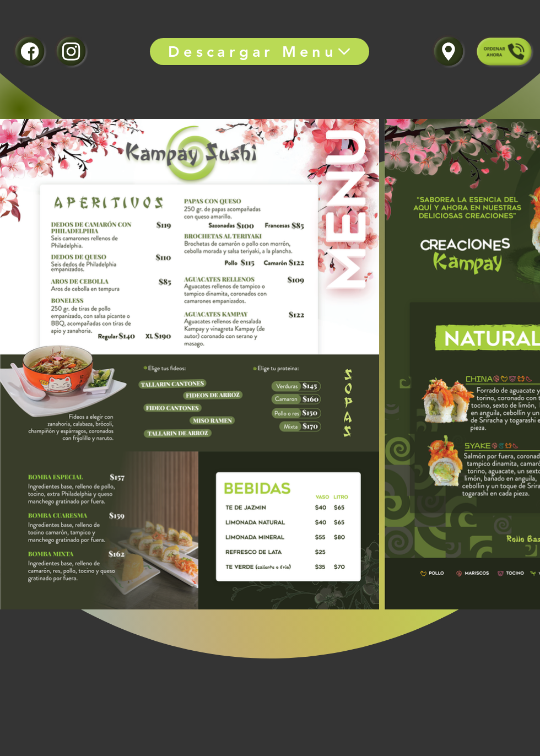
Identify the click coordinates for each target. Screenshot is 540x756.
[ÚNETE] (29, 51)
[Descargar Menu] (260, 52)
